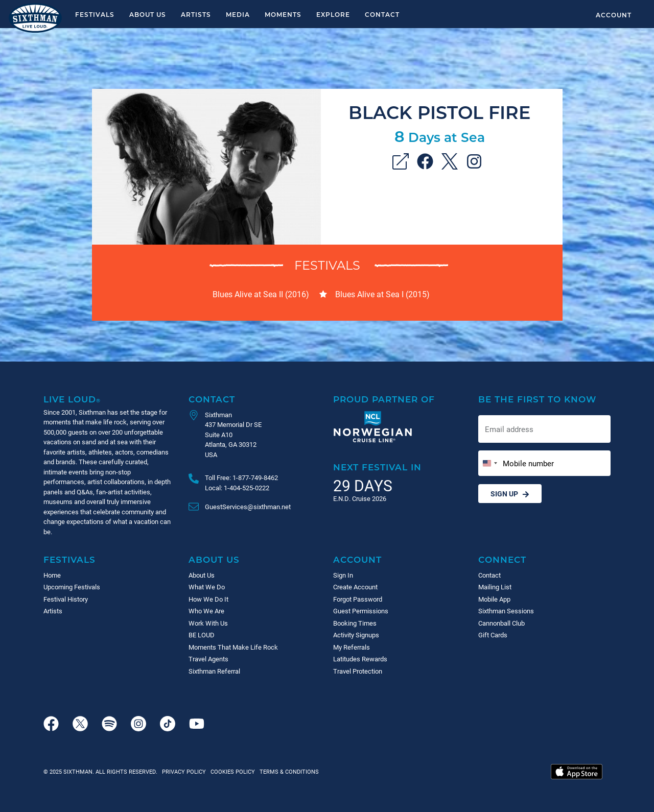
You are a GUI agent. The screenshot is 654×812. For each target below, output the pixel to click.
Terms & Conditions (288, 771)
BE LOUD (202, 635)
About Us (148, 14)
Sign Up (510, 494)
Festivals (95, 14)
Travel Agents (208, 659)
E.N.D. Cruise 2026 (360, 498)
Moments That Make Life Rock (233, 647)
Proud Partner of (384, 399)
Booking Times (355, 623)
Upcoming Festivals (72, 587)
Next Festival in (377, 467)
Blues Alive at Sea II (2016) (261, 294)
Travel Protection (358, 671)
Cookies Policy (231, 771)
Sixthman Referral (214, 671)
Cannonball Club (501, 623)
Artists (196, 14)
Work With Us (208, 623)
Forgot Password (358, 599)
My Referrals (352, 647)
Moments (283, 14)
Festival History (66, 599)
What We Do (207, 587)
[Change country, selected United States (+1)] (489, 463)
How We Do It (208, 599)
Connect (502, 559)
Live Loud (72, 399)
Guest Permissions (361, 611)
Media (238, 14)
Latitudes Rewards (360, 659)
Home (52, 575)
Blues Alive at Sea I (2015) (382, 294)
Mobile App (494, 599)
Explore (333, 14)
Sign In (343, 575)
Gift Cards (493, 635)
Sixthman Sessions (506, 611)
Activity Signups (356, 635)
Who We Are (206, 611)
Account (614, 15)
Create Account (355, 587)
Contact (382, 14)
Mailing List (495, 587)
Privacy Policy (184, 771)
